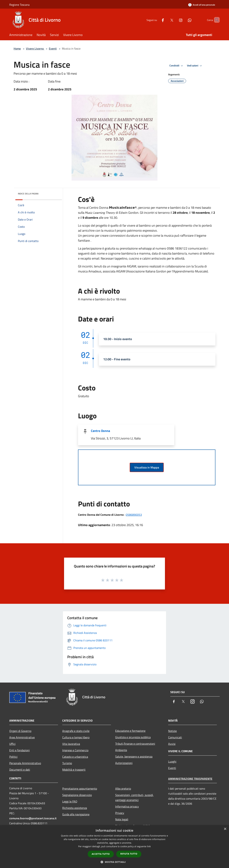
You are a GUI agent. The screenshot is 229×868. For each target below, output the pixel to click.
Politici (13, 757)
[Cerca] (215, 20)
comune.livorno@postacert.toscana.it (33, 818)
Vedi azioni (195, 66)
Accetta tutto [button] (101, 854)
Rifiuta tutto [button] (129, 854)
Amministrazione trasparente (190, 779)
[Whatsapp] (184, 20)
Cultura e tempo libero (76, 737)
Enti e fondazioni (20, 750)
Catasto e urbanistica (75, 757)
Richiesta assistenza (75, 808)
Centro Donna (100, 431)
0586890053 (134, 515)
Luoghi (172, 761)
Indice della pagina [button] (28, 194)
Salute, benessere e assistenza (134, 756)
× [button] (225, 829)
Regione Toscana (19, 5)
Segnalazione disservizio (77, 795)
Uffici (12, 744)
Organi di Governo (20, 731)
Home (17, 49)
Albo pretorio (123, 789)
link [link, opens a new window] (149, 846)
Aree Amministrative (22, 737)
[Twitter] (166, 20)
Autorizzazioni (124, 763)
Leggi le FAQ (70, 801)
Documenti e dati (20, 770)
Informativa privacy (127, 806)
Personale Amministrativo (25, 763)
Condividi (177, 66)
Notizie (172, 731)
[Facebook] (157, 20)
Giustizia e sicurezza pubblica (133, 737)
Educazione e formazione (130, 731)
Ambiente (121, 750)
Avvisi (172, 744)
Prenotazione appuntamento (80, 789)
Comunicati (175, 737)
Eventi (53, 49)
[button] (114, 862)
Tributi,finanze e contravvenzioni (135, 744)
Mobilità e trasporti (74, 770)
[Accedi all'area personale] (202, 5)
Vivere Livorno (35, 49)
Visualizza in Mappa (147, 467)
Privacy (120, 813)
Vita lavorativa (71, 744)
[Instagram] (175, 20)
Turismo (67, 763)
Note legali (122, 819)
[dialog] (114, 847)
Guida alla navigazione (76, 814)
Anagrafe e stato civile (76, 731)
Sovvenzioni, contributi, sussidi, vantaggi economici (134, 797)
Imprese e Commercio (75, 750)
